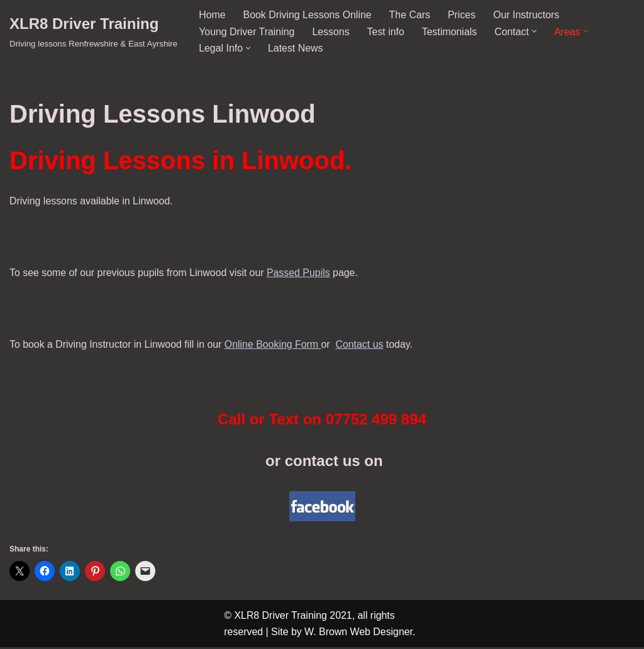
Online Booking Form (275, 346)
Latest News (296, 48)
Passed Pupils (300, 274)
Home (212, 15)
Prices (463, 15)
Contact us (362, 346)
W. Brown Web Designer (359, 634)
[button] (536, 31)
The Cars (411, 15)
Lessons (331, 31)
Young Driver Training (247, 31)
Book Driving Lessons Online (308, 15)
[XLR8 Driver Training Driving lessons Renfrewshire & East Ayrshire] (93, 31)
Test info (387, 31)
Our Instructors (528, 15)
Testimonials (451, 31)
